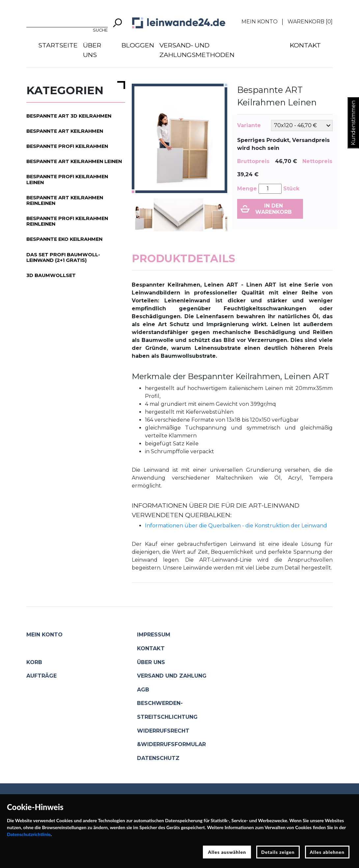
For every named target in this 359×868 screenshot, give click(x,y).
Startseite (58, 45)
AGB (143, 690)
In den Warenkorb (274, 209)
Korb (34, 662)
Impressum (154, 635)
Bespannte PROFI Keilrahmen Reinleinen (67, 221)
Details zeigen (278, 852)
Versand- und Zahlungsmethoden (197, 50)
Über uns (92, 50)
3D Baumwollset (51, 275)
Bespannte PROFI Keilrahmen (67, 146)
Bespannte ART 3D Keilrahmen (69, 116)
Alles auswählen (227, 852)
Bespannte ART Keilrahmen (65, 131)
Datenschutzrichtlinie (29, 834)
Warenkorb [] (310, 22)
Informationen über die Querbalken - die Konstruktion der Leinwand (236, 526)
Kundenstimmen (353, 123)
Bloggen (138, 45)
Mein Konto (260, 22)
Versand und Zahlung (172, 676)
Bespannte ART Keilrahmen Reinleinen (65, 200)
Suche (100, 30)
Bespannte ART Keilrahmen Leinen (74, 161)
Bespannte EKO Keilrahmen (64, 239)
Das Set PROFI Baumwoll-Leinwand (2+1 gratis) (63, 257)
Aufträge (41, 676)
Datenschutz (158, 758)
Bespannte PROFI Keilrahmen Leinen (67, 179)
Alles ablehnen (327, 852)
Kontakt (305, 45)
